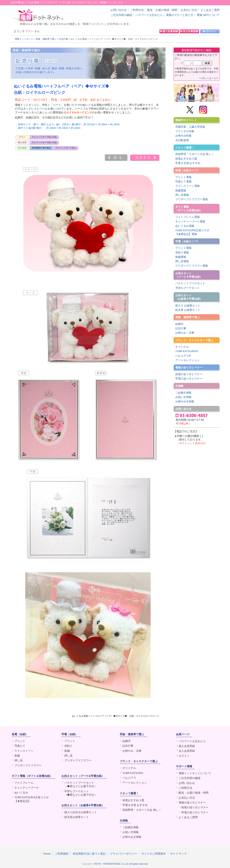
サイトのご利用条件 (154, 854)
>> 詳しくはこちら (209, 78)
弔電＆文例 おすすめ (188, 163)
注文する (143, 158)
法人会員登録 (187, 751)
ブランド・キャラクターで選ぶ (194, 340)
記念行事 (64, 39)
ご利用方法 (137, 10)
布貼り (68, 746)
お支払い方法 (189, 10)
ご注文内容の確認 (121, 15)
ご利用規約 (62, 854)
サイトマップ (178, 854)
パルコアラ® (183, 356)
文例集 (179, 386)
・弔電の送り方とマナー (194, 812)
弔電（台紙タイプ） (187, 241)
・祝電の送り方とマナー (194, 807)
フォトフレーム (24, 783)
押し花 (18, 760)
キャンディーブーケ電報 (190, 222)
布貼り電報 (182, 253)
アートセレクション (187, 360)
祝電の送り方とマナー (189, 374)
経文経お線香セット (77, 817)
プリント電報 (183, 177)
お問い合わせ (119, 10)
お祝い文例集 (183, 397)
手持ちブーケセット (187, 288)
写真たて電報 (183, 181)
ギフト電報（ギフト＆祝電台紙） (189, 209)
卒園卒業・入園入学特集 (190, 127)
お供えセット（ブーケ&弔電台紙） (83, 776)
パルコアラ (129, 778)
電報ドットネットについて (195, 773)
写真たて (20, 746)
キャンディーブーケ (27, 788)
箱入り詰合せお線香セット (81, 812)
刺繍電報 (181, 191)
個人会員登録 (187, 746)
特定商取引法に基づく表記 (89, 854)
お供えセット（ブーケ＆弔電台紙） (189, 275)
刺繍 (17, 756)
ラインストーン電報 (187, 186)
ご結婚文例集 (183, 393)
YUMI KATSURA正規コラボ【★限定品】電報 (192, 232)
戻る (119, 158)
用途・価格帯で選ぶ (46, 39)
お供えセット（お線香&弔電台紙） (83, 805)
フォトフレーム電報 (187, 217)
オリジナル (182, 347)
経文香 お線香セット (188, 310)
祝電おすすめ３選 (186, 159)
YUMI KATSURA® (187, 351)
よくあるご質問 (210, 10)
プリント (20, 741)
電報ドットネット (24, 39)
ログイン (184, 756)
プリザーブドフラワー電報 (192, 199)
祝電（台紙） (20, 734)
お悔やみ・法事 (185, 333)
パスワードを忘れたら (149, 15)
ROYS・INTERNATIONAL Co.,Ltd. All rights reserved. (121, 864)
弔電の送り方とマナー (189, 379)
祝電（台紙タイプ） (187, 170)
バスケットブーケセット (190, 283)
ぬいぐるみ (21, 792)
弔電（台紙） (70, 734)
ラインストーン (24, 751)
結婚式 (179, 324)
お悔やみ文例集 (185, 401)
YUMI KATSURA (133, 773)
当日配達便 (182, 140)
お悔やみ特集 (183, 136)
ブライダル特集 (185, 131)
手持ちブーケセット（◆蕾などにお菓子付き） (81, 793)
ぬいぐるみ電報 (185, 226)
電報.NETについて (208, 15)
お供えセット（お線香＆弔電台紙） (189, 297)
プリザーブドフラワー (28, 765)
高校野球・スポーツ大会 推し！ (195, 154)
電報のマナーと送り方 (180, 15)
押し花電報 (182, 195)
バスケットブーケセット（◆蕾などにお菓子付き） (81, 784)
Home (47, 854)
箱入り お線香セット (188, 305)
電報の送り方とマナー (189, 367)
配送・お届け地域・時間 (162, 10)
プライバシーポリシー (123, 854)
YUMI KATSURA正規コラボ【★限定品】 (32, 799)
